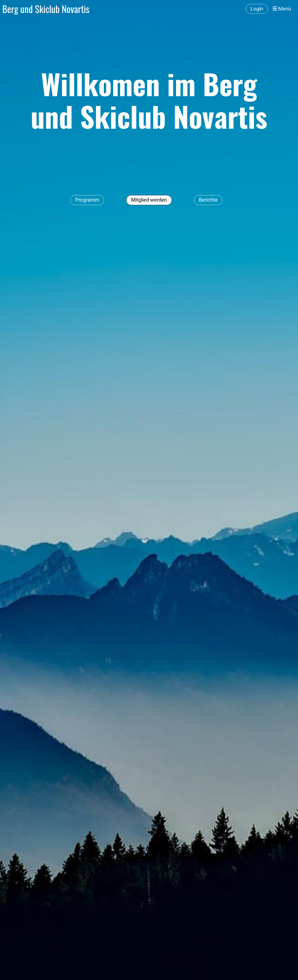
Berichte (208, 200)
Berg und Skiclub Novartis (46, 9)
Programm (87, 200)
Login (257, 9)
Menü (282, 9)
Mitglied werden (149, 200)
